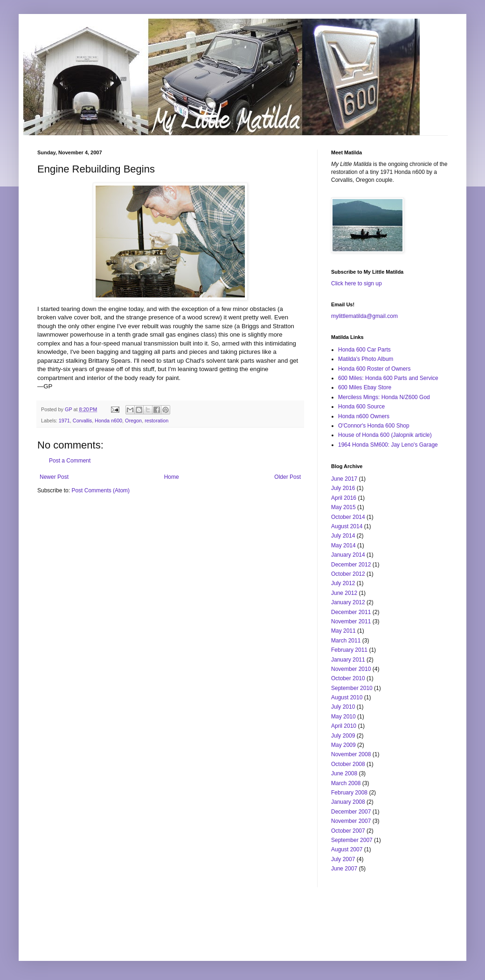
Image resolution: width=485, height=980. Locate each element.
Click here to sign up (357, 283)
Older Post (288, 477)
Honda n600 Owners (364, 416)
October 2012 (348, 574)
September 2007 (352, 840)
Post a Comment (70, 461)
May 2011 (343, 631)
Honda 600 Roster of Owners (374, 369)
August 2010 (347, 697)
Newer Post (54, 477)
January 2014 (348, 555)
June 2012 (344, 593)
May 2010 (343, 717)
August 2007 (347, 849)
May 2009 (343, 745)
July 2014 (343, 536)
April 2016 (344, 498)
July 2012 (343, 583)
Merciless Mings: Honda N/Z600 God (384, 397)
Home (172, 477)
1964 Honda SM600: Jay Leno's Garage (388, 445)
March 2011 (346, 641)
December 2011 (351, 612)
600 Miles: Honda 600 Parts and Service (388, 378)
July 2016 (343, 488)
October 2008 (348, 764)
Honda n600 (108, 421)
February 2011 (349, 650)
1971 (64, 421)
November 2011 (351, 621)
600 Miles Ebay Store (365, 387)
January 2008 (348, 802)
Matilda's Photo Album (366, 359)
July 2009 (343, 736)
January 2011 (348, 660)
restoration (156, 421)
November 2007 (351, 821)
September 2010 (352, 688)
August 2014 (347, 526)
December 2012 (351, 565)
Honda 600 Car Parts (364, 350)
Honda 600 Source (361, 407)
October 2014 (348, 517)
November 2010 (351, 669)
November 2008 (351, 754)
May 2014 (343, 545)
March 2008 (346, 783)
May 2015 (343, 507)
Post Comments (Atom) (100, 490)
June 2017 (344, 479)
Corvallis (82, 421)
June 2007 (344, 869)
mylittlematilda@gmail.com (364, 316)
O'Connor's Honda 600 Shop (374, 426)
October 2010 (348, 678)
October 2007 (348, 831)
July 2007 (343, 859)
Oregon (133, 421)
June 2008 (344, 773)
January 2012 (348, 602)
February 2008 (349, 793)
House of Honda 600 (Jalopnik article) (385, 435)
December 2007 (351, 812)
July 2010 (343, 707)
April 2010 (344, 726)
